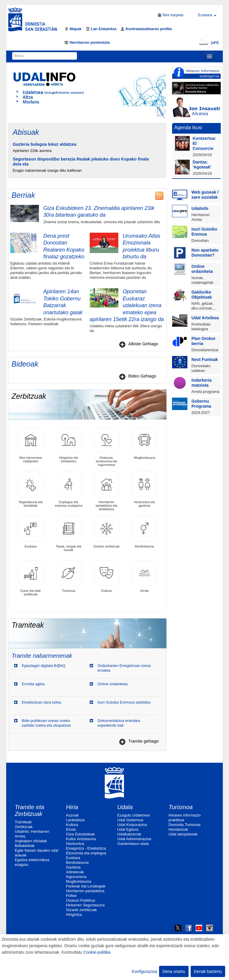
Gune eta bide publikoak (31, 578)
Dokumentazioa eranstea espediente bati (119, 723)
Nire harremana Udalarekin (31, 445)
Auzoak (72, 815)
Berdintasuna (144, 532)
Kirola (144, 576)
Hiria (72, 807)
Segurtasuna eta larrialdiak (31, 489)
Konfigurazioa (145, 971)
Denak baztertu (208, 971)
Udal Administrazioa (134, 839)
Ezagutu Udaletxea (133, 815)
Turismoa (69, 576)
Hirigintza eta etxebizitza (69, 445)
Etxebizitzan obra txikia (41, 702)
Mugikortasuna (144, 443)
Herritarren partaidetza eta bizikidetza (106, 491)
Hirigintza (74, 915)
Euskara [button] (207, 15)
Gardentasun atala (133, 844)
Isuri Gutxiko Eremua (204, 232)
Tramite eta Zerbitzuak (30, 810)
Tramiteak (23, 822)
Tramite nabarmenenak (42, 656)
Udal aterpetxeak (183, 834)
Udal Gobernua (130, 820)
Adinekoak (75, 872)
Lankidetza (75, 820)
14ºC (208, 43)
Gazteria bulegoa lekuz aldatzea (44, 144)
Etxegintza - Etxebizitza (86, 848)
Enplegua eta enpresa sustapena (68, 489)
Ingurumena (76, 877)
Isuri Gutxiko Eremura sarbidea (124, 702)
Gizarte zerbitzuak (107, 532)
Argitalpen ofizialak (31, 841)
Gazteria (73, 867)
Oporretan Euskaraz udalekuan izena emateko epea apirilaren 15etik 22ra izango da (127, 305)
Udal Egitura (128, 829)
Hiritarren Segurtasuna (85, 905)
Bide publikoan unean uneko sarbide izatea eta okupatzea (46, 723)
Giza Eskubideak (81, 834)
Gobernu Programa (201, 404)
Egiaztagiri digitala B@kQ (44, 666)
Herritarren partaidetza (85, 891)
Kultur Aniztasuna (81, 839)
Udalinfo (200, 208)
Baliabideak (25, 846)
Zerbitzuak (24, 827)
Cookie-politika (97, 952)
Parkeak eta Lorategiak (86, 886)
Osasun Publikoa (81, 900)
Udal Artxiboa (205, 318)
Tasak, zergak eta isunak (69, 534)
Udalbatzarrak (129, 834)
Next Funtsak (205, 359)
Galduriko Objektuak (202, 295)
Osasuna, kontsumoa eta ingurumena (106, 447)
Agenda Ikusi (188, 127)
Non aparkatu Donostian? (205, 253)
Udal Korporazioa (132, 825)
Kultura (106, 576)
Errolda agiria (33, 684)
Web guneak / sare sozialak (205, 195)
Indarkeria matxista (202, 383)
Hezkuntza (75, 844)
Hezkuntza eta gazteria (144, 489)
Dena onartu (174, 971)
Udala (125, 807)
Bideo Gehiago (142, 376)
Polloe (71, 896)
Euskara (31, 532)
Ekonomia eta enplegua (86, 853)
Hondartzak (178, 829)
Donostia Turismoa (184, 825)
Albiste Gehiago (143, 344)
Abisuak (26, 132)
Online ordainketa (112, 684)
